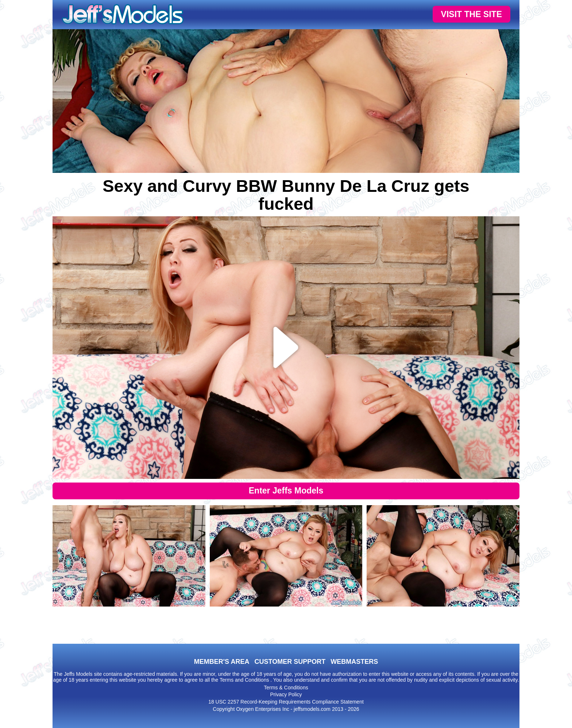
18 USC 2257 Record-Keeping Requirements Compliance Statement (286, 702)
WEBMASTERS (354, 662)
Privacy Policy (286, 694)
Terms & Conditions (286, 688)
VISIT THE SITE (471, 14)
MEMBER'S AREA (222, 662)
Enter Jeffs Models (286, 491)
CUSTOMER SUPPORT (290, 662)
